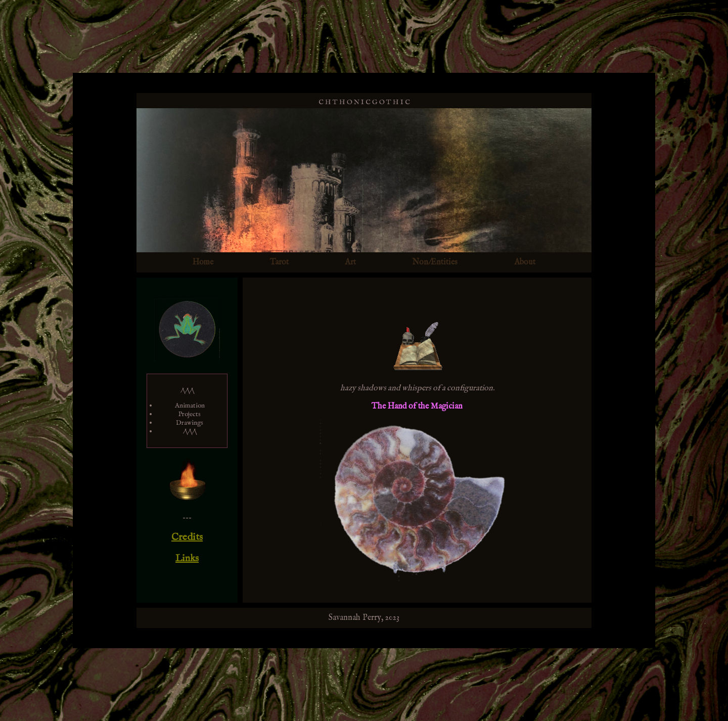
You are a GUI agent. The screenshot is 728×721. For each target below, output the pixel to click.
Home (203, 262)
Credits (187, 537)
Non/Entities (435, 262)
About (525, 262)
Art (350, 262)
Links (187, 558)
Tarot (279, 262)
